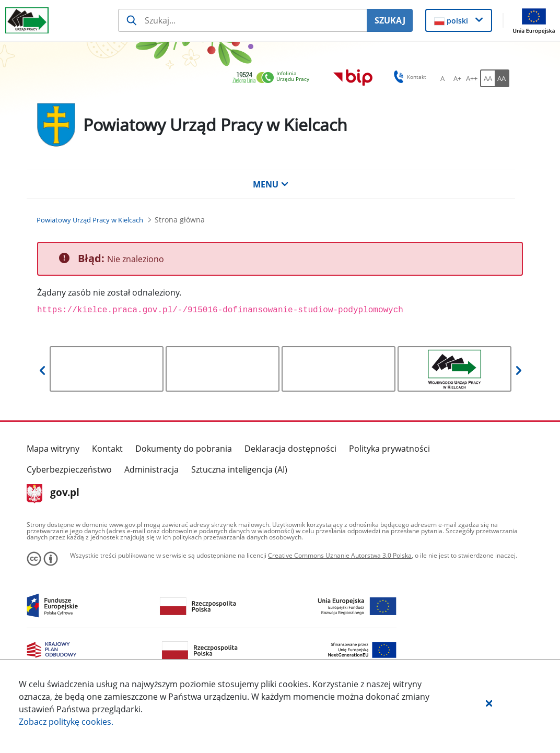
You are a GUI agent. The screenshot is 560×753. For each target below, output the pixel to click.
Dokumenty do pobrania (184, 449)
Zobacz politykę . (66, 722)
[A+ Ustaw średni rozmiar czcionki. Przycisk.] (457, 78)
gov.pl (53, 493)
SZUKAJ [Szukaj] (390, 20)
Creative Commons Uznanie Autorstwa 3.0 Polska (340, 555)
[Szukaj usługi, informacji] (242, 20)
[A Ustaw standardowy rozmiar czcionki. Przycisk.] (442, 78)
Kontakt (107, 449)
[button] (489, 703)
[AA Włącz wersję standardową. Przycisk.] (487, 78)
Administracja (151, 469)
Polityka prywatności (389, 449)
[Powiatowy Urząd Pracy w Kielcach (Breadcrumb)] (90, 220)
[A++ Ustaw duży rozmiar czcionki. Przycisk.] (472, 78)
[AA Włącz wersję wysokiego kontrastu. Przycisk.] (502, 78)
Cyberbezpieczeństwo (69, 469)
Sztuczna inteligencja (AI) (239, 469)
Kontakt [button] (408, 77)
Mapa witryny (53, 449)
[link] (274, 78)
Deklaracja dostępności (290, 449)
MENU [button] (271, 184)
